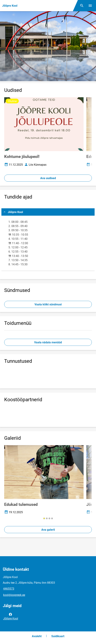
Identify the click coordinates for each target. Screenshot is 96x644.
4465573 (9, 589)
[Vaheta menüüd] (90, 6)
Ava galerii (48, 530)
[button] (44, 518)
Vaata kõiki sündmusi (48, 304)
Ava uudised (48, 178)
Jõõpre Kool (11, 616)
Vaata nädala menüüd (48, 342)
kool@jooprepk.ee (14, 595)
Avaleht (37, 636)
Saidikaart (58, 636)
